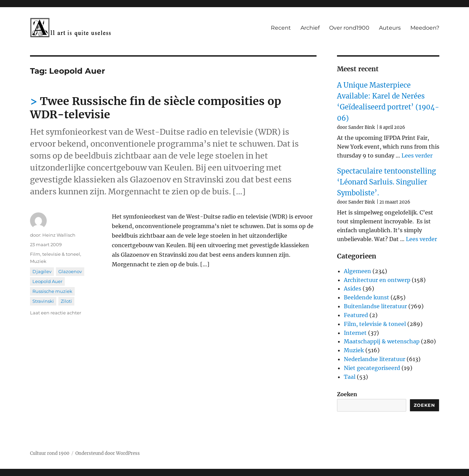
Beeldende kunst (367, 297)
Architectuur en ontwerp (377, 280)
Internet (355, 333)
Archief (310, 28)
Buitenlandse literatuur (375, 306)
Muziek (38, 261)
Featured (356, 315)
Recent (281, 28)
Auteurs (390, 28)
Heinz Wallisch (59, 235)
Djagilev (42, 271)
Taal (350, 377)
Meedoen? (425, 28)
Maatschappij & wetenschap (382, 341)
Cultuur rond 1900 (50, 453)
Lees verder (417, 155)
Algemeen (357, 271)
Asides (353, 288)
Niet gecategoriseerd (372, 368)
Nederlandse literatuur (375, 359)
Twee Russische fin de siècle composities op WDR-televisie (156, 108)
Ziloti (66, 301)
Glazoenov (70, 271)
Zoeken (347, 394)
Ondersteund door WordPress (108, 453)
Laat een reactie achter (56, 313)
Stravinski (43, 301)
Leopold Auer (47, 281)
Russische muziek (52, 291)
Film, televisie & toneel (55, 254)
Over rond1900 (349, 28)
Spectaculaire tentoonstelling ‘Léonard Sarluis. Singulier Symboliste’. (386, 182)
